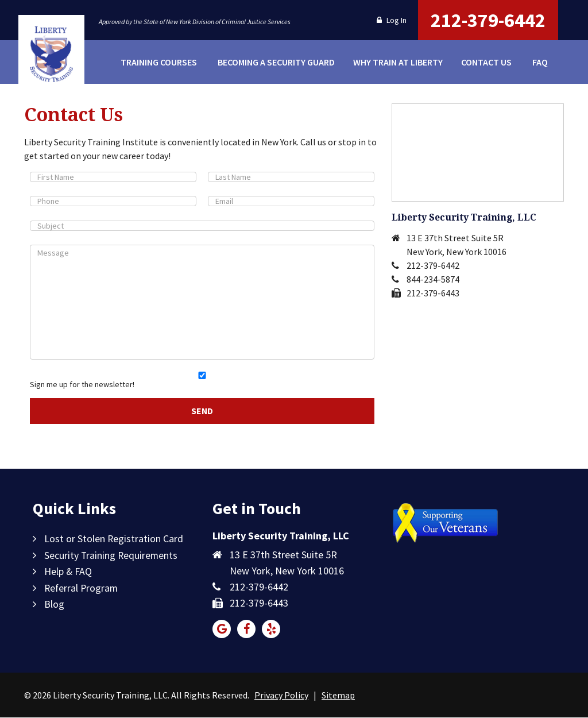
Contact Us (486, 62)
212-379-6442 (488, 20)
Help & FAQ (68, 571)
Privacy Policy (281, 696)
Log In (392, 20)
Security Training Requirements (112, 555)
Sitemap (338, 696)
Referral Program (82, 587)
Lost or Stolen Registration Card (114, 539)
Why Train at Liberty (396, 63)
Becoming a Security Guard (274, 63)
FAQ (540, 62)
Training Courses (159, 62)
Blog (54, 603)
